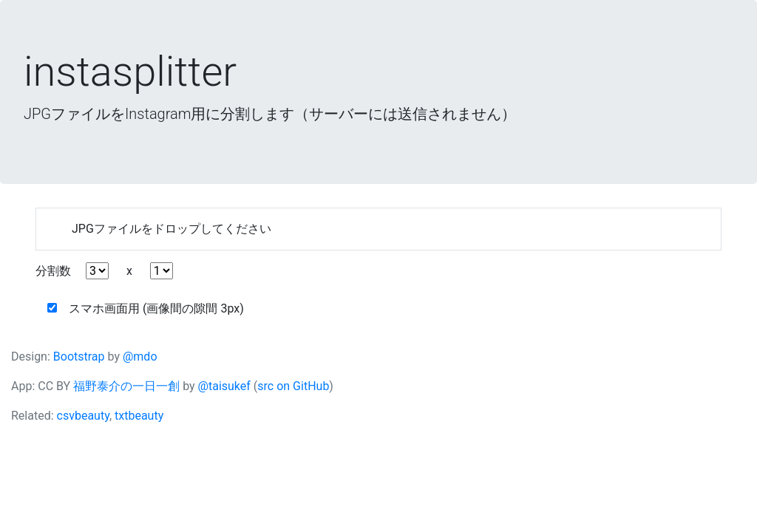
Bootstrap (79, 357)
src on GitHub (293, 386)
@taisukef (224, 386)
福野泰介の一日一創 (126, 386)
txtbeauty (139, 416)
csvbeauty (83, 416)
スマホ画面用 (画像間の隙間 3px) (146, 308)
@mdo (140, 357)
